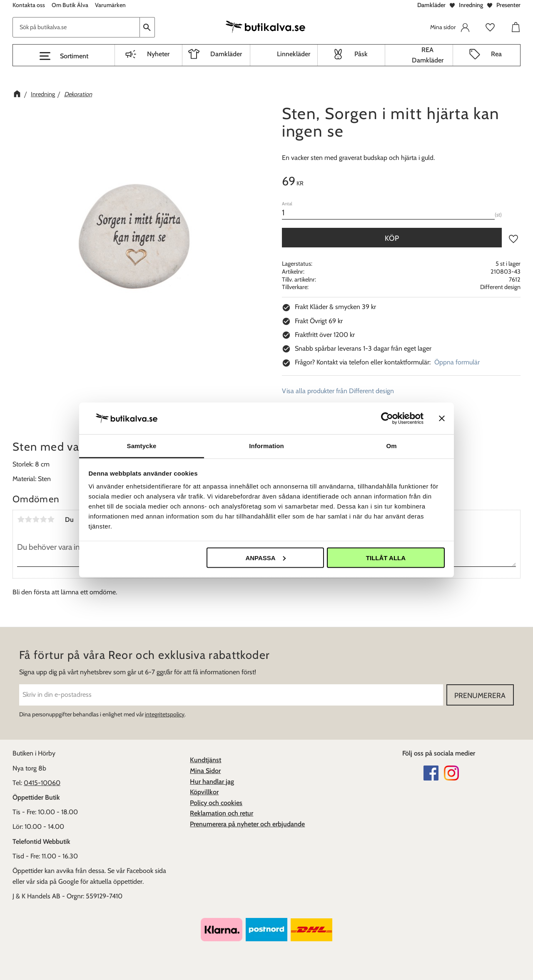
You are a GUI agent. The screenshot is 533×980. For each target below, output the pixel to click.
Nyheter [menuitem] (158, 54)
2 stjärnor (28, 519)
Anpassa (265, 557)
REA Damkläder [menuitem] (428, 55)
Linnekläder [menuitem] (294, 54)
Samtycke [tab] (142, 446)
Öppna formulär (457, 362)
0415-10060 (42, 783)
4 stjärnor (43, 519)
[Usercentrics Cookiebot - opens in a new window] (387, 418)
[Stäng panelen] (442, 418)
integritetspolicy (165, 714)
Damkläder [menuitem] (226, 54)
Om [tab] (391, 446)
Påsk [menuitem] (361, 54)
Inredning (471, 5)
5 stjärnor (51, 519)
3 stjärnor (36, 519)
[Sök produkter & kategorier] (76, 27)
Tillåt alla (386, 557)
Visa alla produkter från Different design (338, 391)
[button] (64, 56)
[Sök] (147, 27)
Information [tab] (266, 446)
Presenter (508, 5)
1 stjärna (21, 519)
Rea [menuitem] (496, 54)
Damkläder (431, 5)
